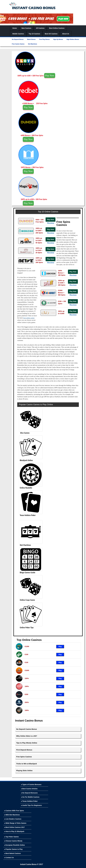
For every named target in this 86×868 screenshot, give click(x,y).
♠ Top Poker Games (11, 837)
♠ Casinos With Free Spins (14, 811)
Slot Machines (33, 44)
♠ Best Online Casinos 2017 (15, 827)
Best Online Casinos (57, 28)
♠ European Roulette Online (15, 845)
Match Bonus (31, 39)
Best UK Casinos (51, 34)
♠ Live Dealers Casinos (13, 819)
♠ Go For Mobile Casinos (30, 797)
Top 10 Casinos (34, 34)
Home (15, 28)
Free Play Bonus (44, 39)
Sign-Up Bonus (58, 39)
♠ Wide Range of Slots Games (15, 823)
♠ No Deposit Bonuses (29, 793)
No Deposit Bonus (18, 39)
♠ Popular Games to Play (13, 849)
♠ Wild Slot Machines (12, 815)
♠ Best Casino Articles (29, 789)
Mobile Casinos (18, 34)
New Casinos (26, 28)
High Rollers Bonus (73, 39)
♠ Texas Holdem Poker (29, 801)
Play (60, 647)
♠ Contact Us (9, 858)
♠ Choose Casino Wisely (13, 841)
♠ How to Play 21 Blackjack (14, 831)
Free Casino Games (18, 44)
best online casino (29, 318)
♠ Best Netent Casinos (12, 853)
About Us (66, 34)
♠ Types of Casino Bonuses (31, 785)
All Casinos (40, 28)
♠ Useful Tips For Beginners (31, 805)
